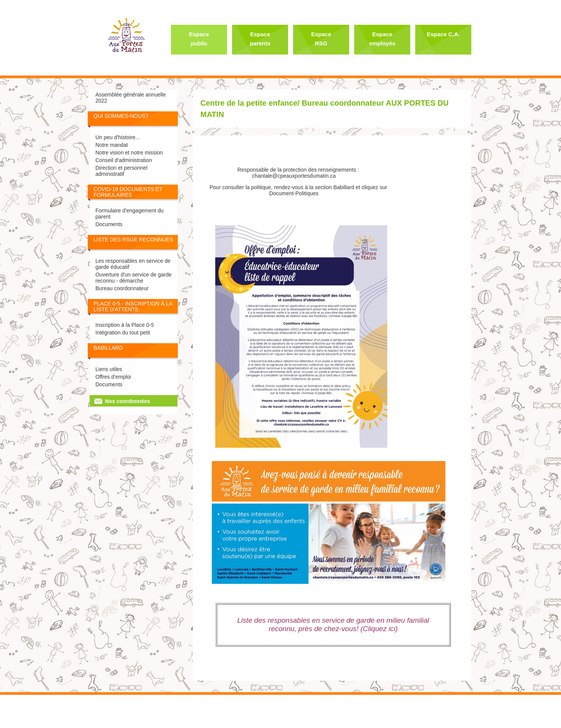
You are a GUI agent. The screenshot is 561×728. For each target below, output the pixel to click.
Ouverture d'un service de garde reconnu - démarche (134, 278)
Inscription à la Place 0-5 (125, 325)
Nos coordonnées (127, 401)
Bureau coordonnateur (122, 288)
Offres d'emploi (113, 377)
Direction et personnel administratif (121, 171)
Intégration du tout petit (123, 333)
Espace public (199, 39)
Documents (109, 224)
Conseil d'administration (124, 160)
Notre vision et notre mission (129, 153)
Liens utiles (109, 369)
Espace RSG (321, 39)
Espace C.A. (443, 34)
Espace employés (382, 39)
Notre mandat (112, 145)
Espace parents (260, 39)
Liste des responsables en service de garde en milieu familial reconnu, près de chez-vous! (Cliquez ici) (333, 624)
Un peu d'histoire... (118, 137)
